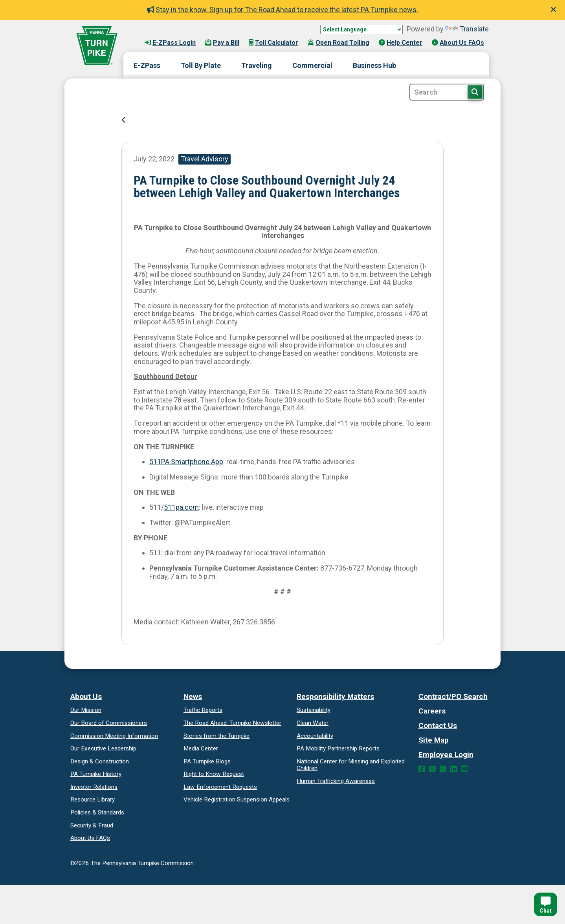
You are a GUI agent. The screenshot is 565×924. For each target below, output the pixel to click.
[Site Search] (447, 92)
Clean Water (313, 723)
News (193, 696)
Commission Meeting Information (114, 736)
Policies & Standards (97, 812)
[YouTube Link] (464, 769)
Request (214, 774)
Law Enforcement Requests (220, 787)
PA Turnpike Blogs (207, 761)
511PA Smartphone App (186, 462)
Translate (467, 29)
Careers (432, 711)
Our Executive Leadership (103, 748)
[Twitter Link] (432, 769)
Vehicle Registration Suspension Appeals (237, 800)
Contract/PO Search (453, 696)
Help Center (401, 43)
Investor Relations (94, 787)
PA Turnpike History (96, 774)
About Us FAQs (458, 43)
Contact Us (438, 725)
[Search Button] (475, 92)
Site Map (434, 740)
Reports (338, 748)
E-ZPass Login (170, 43)
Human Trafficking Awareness (336, 781)
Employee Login (446, 755)
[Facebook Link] (422, 769)
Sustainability (314, 710)
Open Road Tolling (338, 43)
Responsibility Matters (335, 696)
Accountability (315, 736)
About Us (86, 696)
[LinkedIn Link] (454, 769)
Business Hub (374, 65)
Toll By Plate (201, 65)
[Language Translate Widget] (361, 29)
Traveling (257, 65)
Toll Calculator (273, 43)
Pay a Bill (222, 43)
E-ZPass (147, 65)
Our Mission (86, 710)
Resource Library (93, 800)
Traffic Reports (203, 710)
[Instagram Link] (443, 769)
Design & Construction (100, 761)
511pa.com (181, 507)
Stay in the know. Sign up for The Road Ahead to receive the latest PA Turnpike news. (283, 10)
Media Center (201, 748)
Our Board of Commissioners (109, 723)
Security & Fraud (92, 825)
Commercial (312, 65)
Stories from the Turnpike (216, 736)
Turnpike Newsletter (232, 723)
